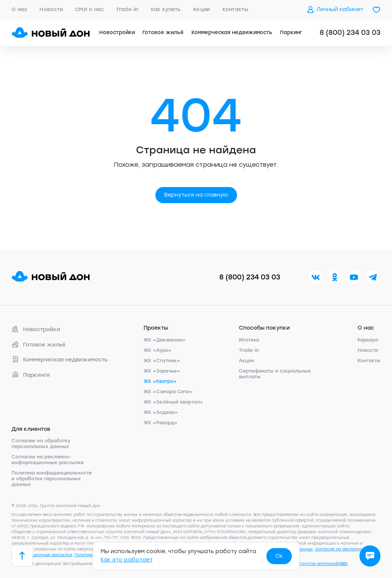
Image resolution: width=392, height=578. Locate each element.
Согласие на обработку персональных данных (41, 444)
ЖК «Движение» (165, 340)
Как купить (166, 9)
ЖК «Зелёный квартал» (173, 402)
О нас (19, 9)
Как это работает (127, 560)
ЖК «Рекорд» (161, 423)
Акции (201, 9)
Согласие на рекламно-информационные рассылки (48, 460)
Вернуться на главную (196, 195)
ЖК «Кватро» (160, 381)
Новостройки (117, 32)
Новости (51, 9)
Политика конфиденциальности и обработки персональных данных (52, 479)
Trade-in (127, 9)
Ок (279, 556)
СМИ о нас (89, 9)
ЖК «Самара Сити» (168, 392)
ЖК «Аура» (158, 350)
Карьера (368, 340)
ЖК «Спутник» (162, 361)
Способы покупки (264, 328)
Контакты (235, 9)
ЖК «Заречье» (162, 371)
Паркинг (291, 32)
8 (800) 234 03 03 (350, 33)
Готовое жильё (163, 32)
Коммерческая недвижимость (232, 32)
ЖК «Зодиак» (161, 412)
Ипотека (249, 340)
